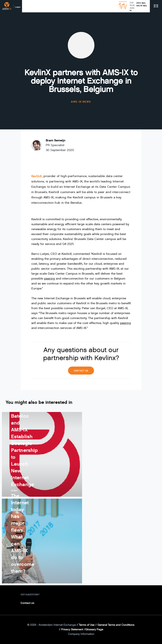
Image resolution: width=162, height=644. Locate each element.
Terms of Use (87, 625)
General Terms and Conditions (116, 625)
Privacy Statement (72, 629)
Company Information (81, 634)
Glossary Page (94, 629)
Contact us (81, 371)
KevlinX (37, 176)
